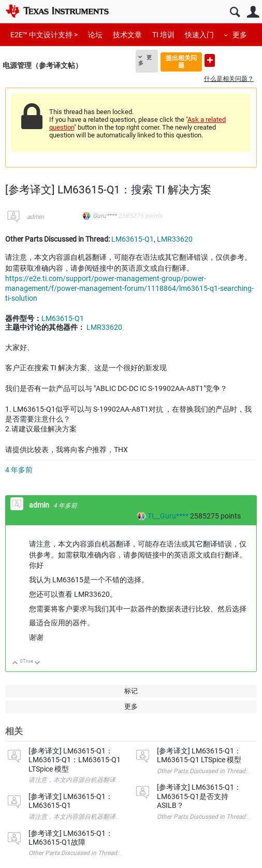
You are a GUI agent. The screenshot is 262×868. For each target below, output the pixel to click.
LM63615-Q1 (133, 239)
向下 (38, 663)
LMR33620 (175, 239)
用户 (253, 12)
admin (35, 217)
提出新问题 (210, 60)
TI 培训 (163, 35)
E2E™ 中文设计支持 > (44, 35)
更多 (240, 35)
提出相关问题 (181, 61)
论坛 (95, 35)
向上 (15, 663)
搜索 (235, 12)
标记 (131, 691)
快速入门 (199, 35)
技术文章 (127, 35)
